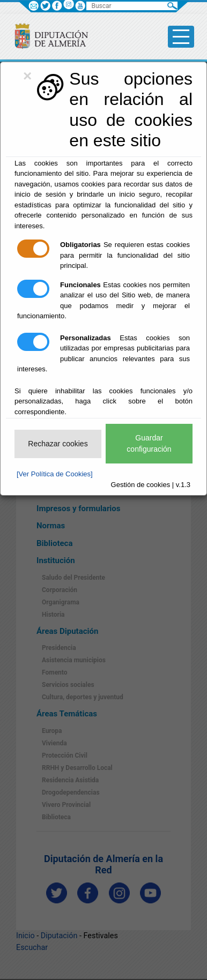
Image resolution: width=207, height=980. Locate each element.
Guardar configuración (149, 443)
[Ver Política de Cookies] (55, 474)
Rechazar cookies (58, 444)
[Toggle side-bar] (181, 37)
